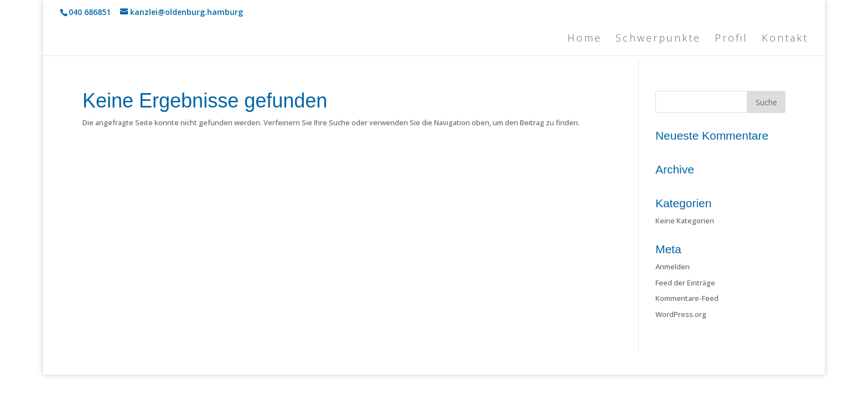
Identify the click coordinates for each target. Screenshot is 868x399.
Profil (731, 39)
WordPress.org (681, 314)
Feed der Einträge (685, 283)
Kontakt (785, 39)
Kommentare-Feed (687, 298)
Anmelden (673, 267)
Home (585, 39)
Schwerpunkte (658, 39)
